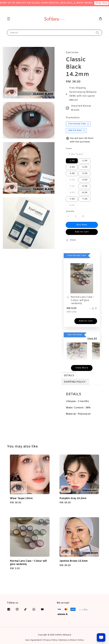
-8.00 (72, 205)
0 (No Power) (76, 154)
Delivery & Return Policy (72, 640)
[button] (9, 19)
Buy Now (82, 225)
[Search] (97, 33)
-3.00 (72, 174)
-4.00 (72, 180)
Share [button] (71, 240)
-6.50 (84, 193)
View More (82, 368)
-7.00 (72, 199)
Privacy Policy (51, 640)
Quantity (70, 211)
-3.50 (84, 174)
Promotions (73, 118)
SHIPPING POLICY (75, 382)
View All (92, 339)
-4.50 (84, 180)
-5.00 (72, 186)
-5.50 (84, 186)
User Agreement (33, 640)
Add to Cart (82, 232)
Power (69, 149)
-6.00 (72, 193)
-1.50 (84, 161)
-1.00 (72, 161)
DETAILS (69, 376)
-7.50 (84, 199)
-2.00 (72, 167)
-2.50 (84, 167)
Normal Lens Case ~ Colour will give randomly (80, 300)
